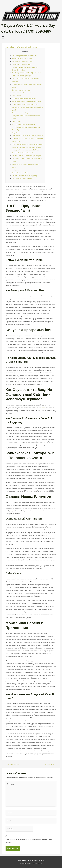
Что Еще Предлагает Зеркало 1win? (25, 56)
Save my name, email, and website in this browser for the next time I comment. (29, 841)
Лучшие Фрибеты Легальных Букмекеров (26, 156)
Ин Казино (16, 170)
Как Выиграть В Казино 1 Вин (22, 61)
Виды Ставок (16, 133)
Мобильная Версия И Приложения (24, 98)
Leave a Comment (12, 47)
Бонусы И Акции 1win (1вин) (22, 58)
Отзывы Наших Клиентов (21, 90)
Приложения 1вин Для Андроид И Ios (25, 104)
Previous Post (14, 764)
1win (43, 408)
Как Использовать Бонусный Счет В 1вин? (27, 101)
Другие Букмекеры (18, 130)
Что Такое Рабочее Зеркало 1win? (24, 124)
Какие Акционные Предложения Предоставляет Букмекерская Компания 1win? (26, 116)
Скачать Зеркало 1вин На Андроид (24, 176)
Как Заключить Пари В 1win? (22, 178)
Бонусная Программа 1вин (21, 64)
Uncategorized (24, 47)
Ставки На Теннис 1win (20, 173)
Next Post (50, 764)
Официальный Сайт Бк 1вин (22, 93)
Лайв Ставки (16, 96)
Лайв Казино (16, 121)
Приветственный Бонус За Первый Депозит (27, 136)
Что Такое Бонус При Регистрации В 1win (26, 127)
